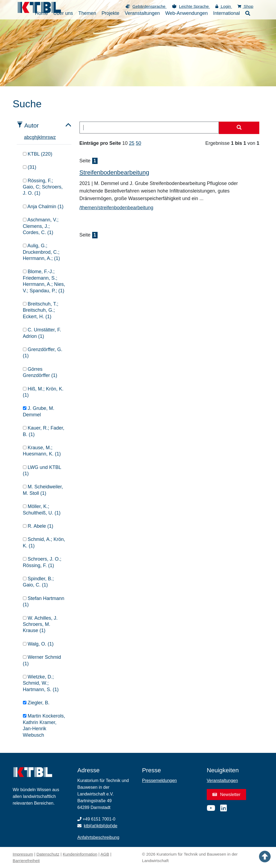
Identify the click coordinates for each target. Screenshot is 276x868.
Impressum (23, 854)
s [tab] (49, 137)
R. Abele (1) (38, 526)
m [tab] (44, 137)
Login (224, 6)
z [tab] (55, 137)
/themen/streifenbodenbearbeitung (116, 208)
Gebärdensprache (149, 6)
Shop (245, 6)
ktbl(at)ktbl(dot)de (101, 826)
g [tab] (33, 137)
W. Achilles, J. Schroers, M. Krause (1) (40, 624)
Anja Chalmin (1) (43, 207)
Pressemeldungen (159, 780)
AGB (105, 854)
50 (139, 143)
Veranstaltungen (222, 780)
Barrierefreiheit (26, 861)
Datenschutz (48, 854)
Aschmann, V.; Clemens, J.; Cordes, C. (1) (41, 226)
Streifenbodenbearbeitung (114, 172)
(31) (30, 167)
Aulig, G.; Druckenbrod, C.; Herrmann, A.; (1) (42, 252)
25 (132, 143)
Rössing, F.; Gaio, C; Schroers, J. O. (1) (43, 187)
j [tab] (38, 137)
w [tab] (52, 137)
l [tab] (41, 137)
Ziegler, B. (36, 703)
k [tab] (39, 137)
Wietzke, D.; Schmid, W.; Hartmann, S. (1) (41, 683)
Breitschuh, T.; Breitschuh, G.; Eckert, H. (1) (41, 310)
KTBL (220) (38, 154)
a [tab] (25, 137)
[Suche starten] (239, 128)
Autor (32, 126)
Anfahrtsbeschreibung (98, 837)
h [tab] (36, 137)
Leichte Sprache (194, 6)
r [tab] (47, 137)
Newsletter (226, 795)
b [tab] (28, 137)
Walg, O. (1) (38, 644)
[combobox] (149, 128)
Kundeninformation (80, 854)
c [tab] (31, 137)
